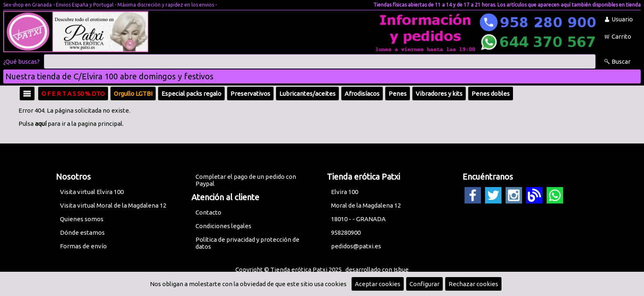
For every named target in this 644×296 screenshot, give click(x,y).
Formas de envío (83, 246)
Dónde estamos (82, 232)
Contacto (208, 212)
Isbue (401, 269)
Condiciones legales (223, 226)
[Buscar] (320, 62)
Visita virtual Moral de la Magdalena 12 (113, 205)
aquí (41, 124)
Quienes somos (82, 219)
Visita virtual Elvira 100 (92, 192)
